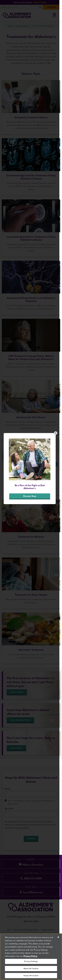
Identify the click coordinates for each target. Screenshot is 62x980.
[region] (31, 957)
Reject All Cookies (31, 969)
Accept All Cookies (31, 976)
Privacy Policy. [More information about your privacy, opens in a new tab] (30, 956)
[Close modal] (58, 455)
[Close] (58, 937)
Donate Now (31, 517)
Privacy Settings (31, 961)
